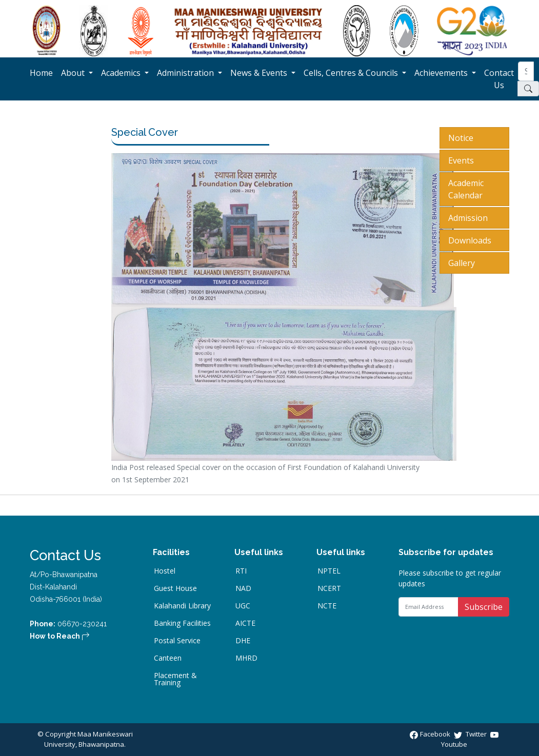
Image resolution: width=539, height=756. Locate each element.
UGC (243, 606)
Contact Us (501, 79)
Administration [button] (186, 73)
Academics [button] (122, 73)
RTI (241, 571)
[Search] (526, 71)
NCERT (329, 588)
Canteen (168, 658)
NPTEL (329, 571)
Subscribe (484, 607)
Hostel (165, 571)
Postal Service (177, 641)
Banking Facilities (182, 623)
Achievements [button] (442, 73)
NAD (243, 588)
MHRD (246, 658)
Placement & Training (175, 679)
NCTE (327, 606)
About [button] (74, 73)
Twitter (471, 734)
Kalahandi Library (182, 606)
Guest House (175, 588)
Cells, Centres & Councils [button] (352, 73)
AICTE (245, 623)
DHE (243, 641)
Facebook (431, 734)
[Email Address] (428, 607)
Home (43, 73)
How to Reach (60, 636)
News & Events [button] (260, 73)
